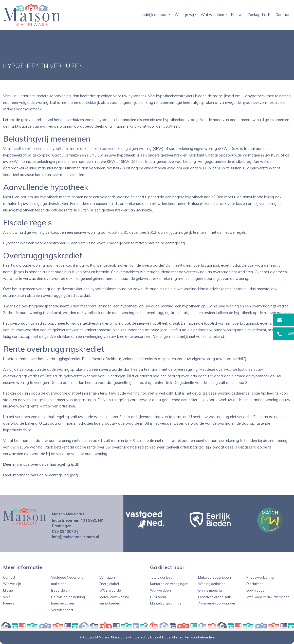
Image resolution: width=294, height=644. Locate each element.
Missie (8, 590)
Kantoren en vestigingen (169, 584)
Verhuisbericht (62, 610)
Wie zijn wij (184, 15)
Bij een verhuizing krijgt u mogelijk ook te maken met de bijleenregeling (126, 243)
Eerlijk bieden (110, 603)
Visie (7, 597)
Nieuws (237, 15)
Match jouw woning (114, 597)
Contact (282, 15)
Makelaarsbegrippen (215, 577)
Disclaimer (255, 584)
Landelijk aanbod (153, 15)
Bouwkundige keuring (68, 597)
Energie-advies (63, 603)
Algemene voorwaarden (217, 603)
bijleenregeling (186, 369)
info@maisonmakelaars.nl (76, 537)
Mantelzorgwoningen (167, 603)
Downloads (255, 590)
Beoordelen (60, 590)
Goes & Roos (160, 637)
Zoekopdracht (260, 15)
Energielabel (109, 584)
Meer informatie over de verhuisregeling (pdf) (41, 464)
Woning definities (212, 584)
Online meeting (210, 590)
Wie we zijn (12, 584)
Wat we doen (212, 15)
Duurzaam (158, 597)
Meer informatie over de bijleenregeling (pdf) (41, 475)
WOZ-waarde (110, 590)
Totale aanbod (161, 577)
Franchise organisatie (215, 597)
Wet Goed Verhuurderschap (268, 597)
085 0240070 (64, 532)
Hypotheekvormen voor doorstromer (34, 243)
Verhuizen (107, 577)
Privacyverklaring (260, 577)
